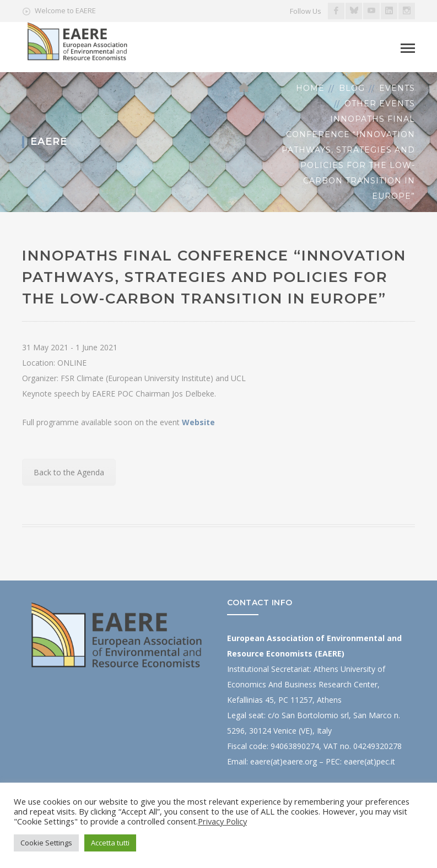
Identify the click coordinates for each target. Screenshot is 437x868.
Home (310, 88)
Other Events (380, 104)
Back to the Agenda (69, 472)
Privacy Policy (222, 821)
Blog (352, 88)
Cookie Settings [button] (46, 843)
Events (397, 88)
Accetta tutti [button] (110, 843)
